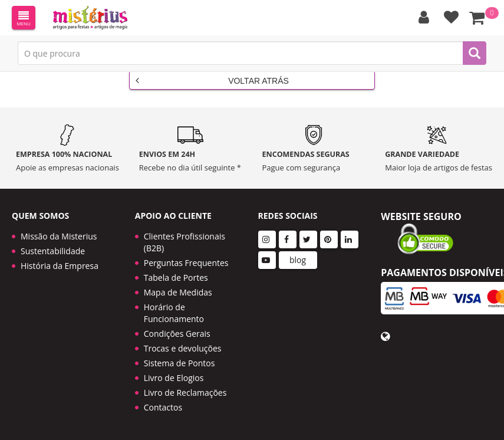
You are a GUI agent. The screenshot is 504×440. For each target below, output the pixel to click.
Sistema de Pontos (179, 363)
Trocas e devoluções (183, 348)
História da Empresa (60, 266)
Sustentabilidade (53, 251)
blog (298, 260)
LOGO (90, 18)
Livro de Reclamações (185, 393)
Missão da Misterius (59, 236)
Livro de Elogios (174, 378)
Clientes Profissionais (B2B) (185, 242)
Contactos (163, 407)
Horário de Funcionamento (174, 313)
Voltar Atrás (212, 80)
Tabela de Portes (176, 278)
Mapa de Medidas (178, 292)
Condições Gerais (177, 334)
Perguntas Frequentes (186, 263)
